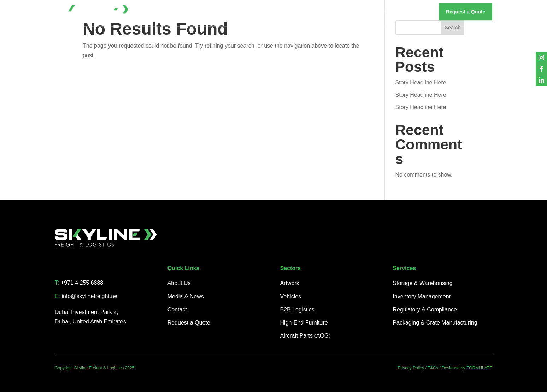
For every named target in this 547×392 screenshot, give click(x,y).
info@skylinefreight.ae (89, 296)
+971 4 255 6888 (82, 283)
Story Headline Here (421, 82)
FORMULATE (479, 368)
